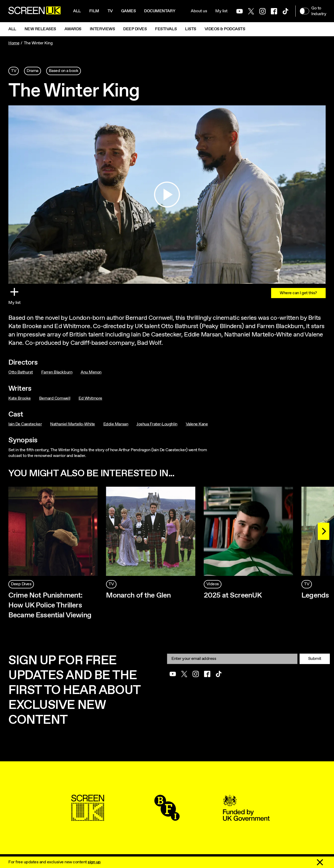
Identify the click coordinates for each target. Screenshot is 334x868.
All (77, 11)
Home (14, 43)
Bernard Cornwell (55, 398)
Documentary (160, 11)
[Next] (324, 531)
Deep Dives (135, 29)
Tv (110, 11)
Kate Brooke (20, 398)
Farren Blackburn (57, 372)
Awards (73, 29)
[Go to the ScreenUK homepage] (34, 11)
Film (94, 11)
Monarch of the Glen (138, 595)
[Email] (232, 659)
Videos (213, 584)
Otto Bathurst (21, 372)
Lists (191, 29)
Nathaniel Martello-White (72, 424)
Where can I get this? (298, 293)
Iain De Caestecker (25, 424)
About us (199, 11)
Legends (315, 595)
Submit (315, 659)
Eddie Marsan (116, 424)
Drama (32, 71)
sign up (94, 862)
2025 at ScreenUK (233, 595)
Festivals (166, 29)
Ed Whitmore (90, 398)
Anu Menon (91, 372)
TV (14, 71)
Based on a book (64, 71)
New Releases (40, 29)
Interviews (102, 29)
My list (221, 11)
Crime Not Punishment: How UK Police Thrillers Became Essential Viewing (51, 605)
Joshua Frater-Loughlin (157, 424)
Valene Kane (197, 424)
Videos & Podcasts (225, 29)
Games (129, 11)
